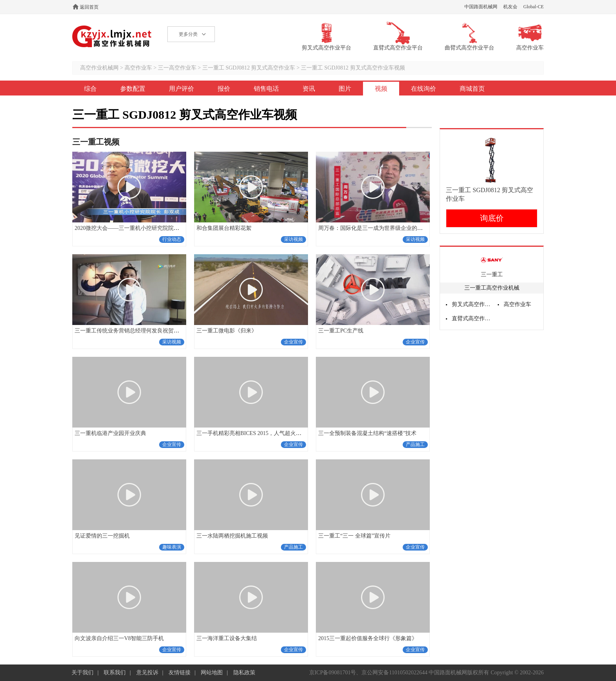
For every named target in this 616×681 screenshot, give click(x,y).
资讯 (309, 89)
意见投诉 (147, 673)
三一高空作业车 (177, 68)
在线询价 (423, 89)
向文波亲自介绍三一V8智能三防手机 (119, 638)
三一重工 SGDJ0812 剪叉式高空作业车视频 (353, 68)
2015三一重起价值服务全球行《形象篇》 (368, 638)
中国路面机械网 (481, 7)
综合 (90, 89)
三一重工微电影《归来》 (227, 331)
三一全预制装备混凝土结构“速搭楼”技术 (367, 433)
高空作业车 (138, 68)
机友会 (510, 7)
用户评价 (181, 89)
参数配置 (133, 89)
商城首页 (472, 89)
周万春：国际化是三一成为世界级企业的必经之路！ (381, 228)
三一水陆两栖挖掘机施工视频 (232, 536)
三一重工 (492, 274)
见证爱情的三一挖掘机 (102, 536)
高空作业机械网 (112, 36)
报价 (224, 89)
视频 (381, 89)
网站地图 (212, 673)
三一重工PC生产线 (341, 331)
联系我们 (115, 673)
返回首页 (89, 7)
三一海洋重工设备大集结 (227, 638)
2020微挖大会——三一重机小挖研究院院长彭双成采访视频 (146, 228)
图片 (345, 89)
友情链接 (180, 673)
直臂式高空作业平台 (472, 318)
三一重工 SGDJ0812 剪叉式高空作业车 (249, 68)
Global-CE (533, 7)
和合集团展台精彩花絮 (224, 228)
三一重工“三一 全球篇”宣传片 (354, 536)
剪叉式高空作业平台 (472, 304)
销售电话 (266, 89)
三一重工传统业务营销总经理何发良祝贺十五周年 (135, 331)
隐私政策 (244, 673)
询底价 (492, 218)
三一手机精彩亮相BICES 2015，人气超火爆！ (252, 433)
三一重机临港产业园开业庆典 (110, 433)
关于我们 (82, 673)
